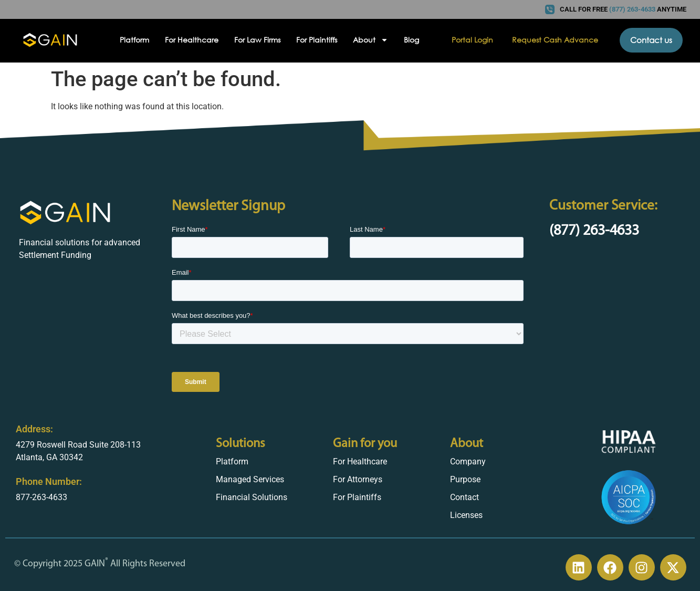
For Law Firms (257, 40)
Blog (411, 40)
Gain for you (365, 444)
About (370, 40)
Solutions (241, 444)
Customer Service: (603, 206)
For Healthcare (192, 40)
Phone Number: (49, 481)
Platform (134, 40)
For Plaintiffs (317, 40)
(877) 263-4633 (594, 231)
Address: (34, 429)
